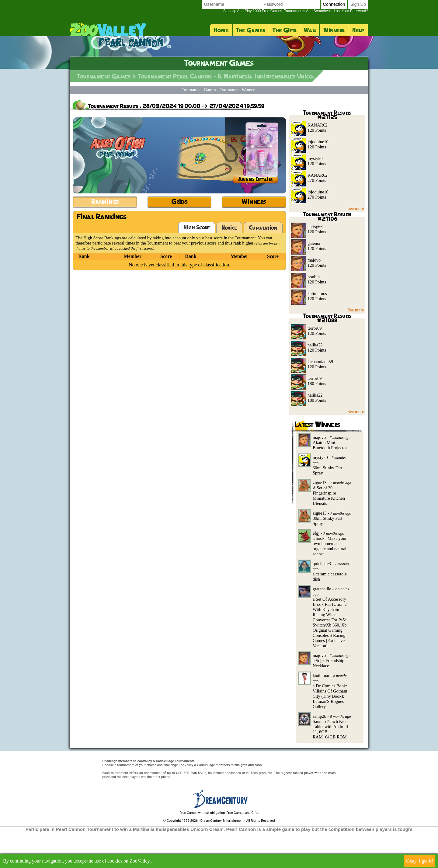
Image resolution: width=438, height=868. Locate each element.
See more (356, 245)
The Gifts (285, 30)
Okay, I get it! (420, 861)
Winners (334, 30)
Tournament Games (104, 112)
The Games (251, 30)
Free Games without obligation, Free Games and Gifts (219, 849)
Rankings (105, 238)
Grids (180, 238)
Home (221, 30)
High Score (197, 264)
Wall (310, 30)
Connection (334, 4)
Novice (229, 264)
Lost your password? (296, 11)
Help (358, 30)
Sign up (358, 4)
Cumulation (263, 264)
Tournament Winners (238, 126)
